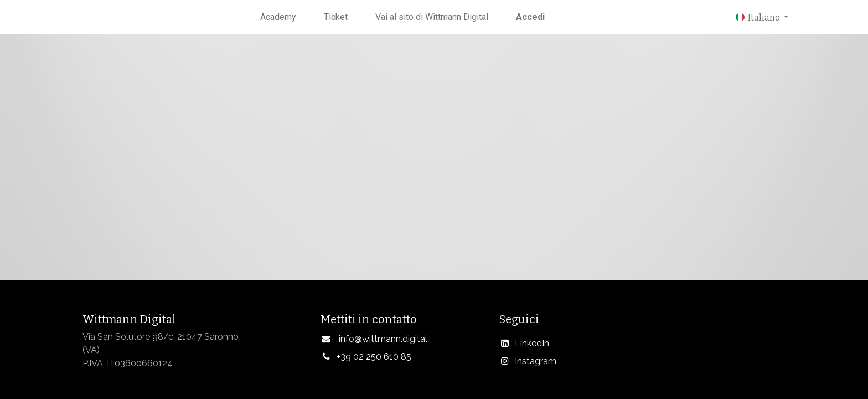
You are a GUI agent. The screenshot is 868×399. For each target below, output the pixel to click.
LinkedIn (532, 343)
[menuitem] (278, 17)
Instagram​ (536, 361)
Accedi (530, 17)
